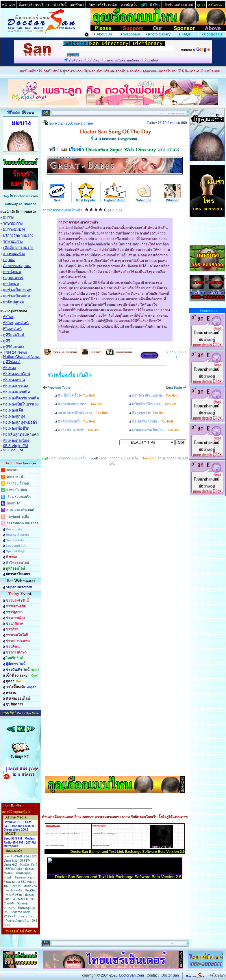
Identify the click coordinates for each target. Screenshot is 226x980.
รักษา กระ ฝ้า (15, 477)
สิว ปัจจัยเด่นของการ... (80, 404)
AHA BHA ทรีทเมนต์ (20, 510)
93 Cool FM (13, 450)
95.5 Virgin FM (15, 446)
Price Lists (14, 529)
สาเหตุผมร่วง (14, 254)
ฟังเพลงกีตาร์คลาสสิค (21, 398)
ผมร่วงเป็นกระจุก (17, 290)
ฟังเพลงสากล (14, 380)
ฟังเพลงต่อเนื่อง (16, 441)
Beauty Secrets (17, 535)
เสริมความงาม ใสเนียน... (156, 430)
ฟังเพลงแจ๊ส (13, 410)
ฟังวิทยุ (9, 317)
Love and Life (16, 546)
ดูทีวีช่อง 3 (12, 362)
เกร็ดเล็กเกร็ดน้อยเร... (154, 404)
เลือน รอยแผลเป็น (19, 497)
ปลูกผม (9, 260)
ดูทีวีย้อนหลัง (14, 347)
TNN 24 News (15, 352)
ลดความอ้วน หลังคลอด (22, 523)
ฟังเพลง (9, 368)
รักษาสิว (12, 470)
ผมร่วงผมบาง (14, 229)
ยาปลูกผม (11, 284)
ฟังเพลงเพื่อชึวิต (16, 428)
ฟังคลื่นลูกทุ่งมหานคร (21, 434)
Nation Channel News (22, 357)
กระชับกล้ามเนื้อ (18, 517)
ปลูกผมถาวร (13, 278)
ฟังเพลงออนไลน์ (16, 374)
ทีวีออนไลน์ (12, 329)
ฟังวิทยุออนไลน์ (16, 323)
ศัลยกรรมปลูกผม (17, 266)
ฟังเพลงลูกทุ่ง (14, 416)
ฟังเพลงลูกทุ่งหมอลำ (20, 422)
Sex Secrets (15, 540)
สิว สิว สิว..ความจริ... (79, 430)
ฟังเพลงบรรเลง (15, 386)
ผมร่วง (8, 217)
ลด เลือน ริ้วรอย (17, 483)
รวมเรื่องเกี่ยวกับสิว (69, 375)
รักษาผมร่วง (13, 223)
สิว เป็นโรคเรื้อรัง (76, 395)
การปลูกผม (12, 272)
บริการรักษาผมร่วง (18, 235)
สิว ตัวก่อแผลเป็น (76, 421)
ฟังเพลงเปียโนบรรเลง (21, 404)
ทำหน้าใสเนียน (17, 490)
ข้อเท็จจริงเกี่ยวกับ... (152, 421)
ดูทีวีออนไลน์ (14, 335)
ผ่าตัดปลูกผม (14, 302)
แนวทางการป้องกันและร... (83, 413)
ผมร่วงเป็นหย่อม (16, 296)
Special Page (16, 551)
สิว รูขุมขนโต (148, 413)
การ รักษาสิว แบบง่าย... (155, 395)
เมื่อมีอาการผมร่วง (18, 248)
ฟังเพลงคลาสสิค (16, 392)
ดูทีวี (7, 341)
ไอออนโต (13, 503)
